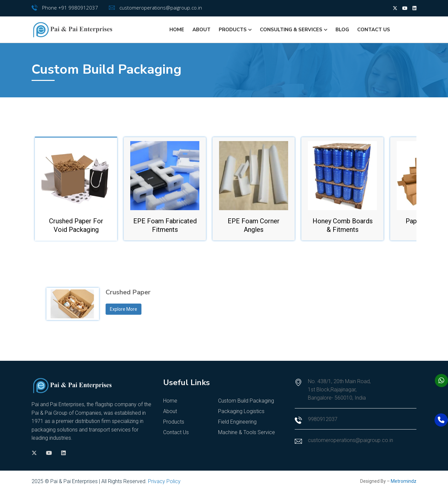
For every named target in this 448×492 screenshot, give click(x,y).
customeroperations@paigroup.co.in (161, 8)
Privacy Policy (164, 481)
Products (233, 30)
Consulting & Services (291, 30)
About (201, 30)
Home (177, 30)
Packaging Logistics (241, 411)
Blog (342, 30)
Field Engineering (237, 422)
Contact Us (374, 30)
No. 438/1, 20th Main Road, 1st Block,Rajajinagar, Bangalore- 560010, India (339, 390)
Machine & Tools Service (247, 432)
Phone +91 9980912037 (70, 8)
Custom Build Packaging (246, 401)
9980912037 (323, 419)
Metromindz (404, 481)
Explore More (124, 309)
